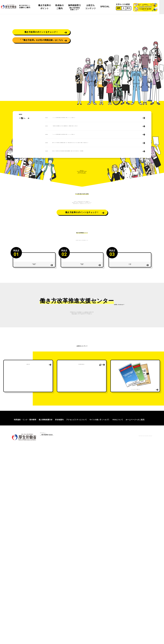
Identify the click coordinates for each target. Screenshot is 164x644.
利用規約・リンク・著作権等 (25, 616)
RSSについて (118, 616)
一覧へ (22, 127)
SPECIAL (105, 7)
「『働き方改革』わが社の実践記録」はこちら (41, 86)
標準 (119, 8)
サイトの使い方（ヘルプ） (100, 616)
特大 (129, 8)
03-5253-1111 (54, 636)
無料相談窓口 (74, 7)
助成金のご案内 (60, 7)
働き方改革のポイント (45, 7)
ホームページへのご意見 (135, 616)
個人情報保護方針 (46, 616)
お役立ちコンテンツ (91, 7)
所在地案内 (59, 616)
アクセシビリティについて (77, 616)
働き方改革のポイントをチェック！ (41, 72)
